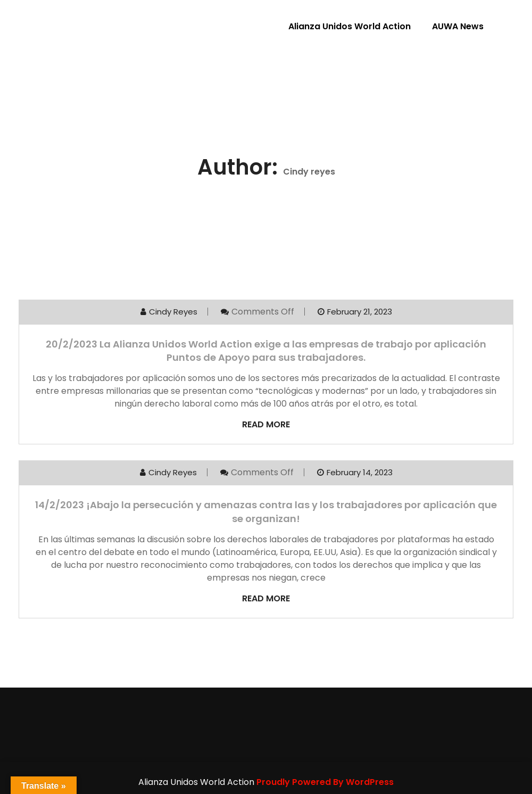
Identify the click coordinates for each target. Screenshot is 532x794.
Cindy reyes (173, 312)
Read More (266, 424)
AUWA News (458, 26)
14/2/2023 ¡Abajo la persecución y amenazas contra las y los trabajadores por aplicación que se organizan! (266, 511)
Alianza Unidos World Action (350, 26)
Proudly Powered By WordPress (325, 782)
